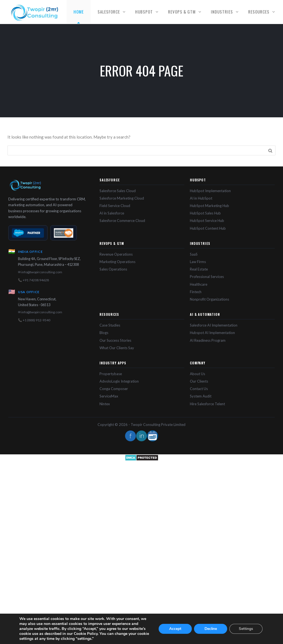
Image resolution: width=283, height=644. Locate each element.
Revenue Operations (116, 254)
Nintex (105, 404)
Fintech (196, 292)
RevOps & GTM (182, 12)
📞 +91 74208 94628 (33, 280)
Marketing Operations (117, 262)
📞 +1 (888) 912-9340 (34, 320)
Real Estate (199, 269)
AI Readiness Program (208, 340)
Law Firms (198, 262)
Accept (175, 629)
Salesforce (109, 12)
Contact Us (199, 389)
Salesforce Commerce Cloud (122, 221)
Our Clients (199, 381)
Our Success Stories (115, 340)
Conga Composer (114, 389)
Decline (211, 629)
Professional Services (207, 277)
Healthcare (199, 284)
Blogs (104, 333)
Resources (259, 12)
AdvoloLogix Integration (119, 381)
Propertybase (111, 374)
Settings (246, 629)
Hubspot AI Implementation (212, 333)
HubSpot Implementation (210, 191)
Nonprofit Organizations (209, 299)
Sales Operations (113, 269)
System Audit (201, 396)
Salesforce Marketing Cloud (122, 198)
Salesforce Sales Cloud (118, 191)
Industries (222, 12)
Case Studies (110, 325)
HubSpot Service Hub (207, 221)
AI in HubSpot (201, 198)
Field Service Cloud (115, 206)
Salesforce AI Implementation (214, 325)
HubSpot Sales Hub (205, 213)
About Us (197, 374)
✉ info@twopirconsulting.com (40, 272)
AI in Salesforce (112, 213)
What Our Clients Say (117, 348)
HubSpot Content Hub (208, 228)
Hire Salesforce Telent (207, 404)
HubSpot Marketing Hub (209, 206)
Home (79, 12)
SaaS (194, 254)
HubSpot (144, 12)
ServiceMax (109, 396)
